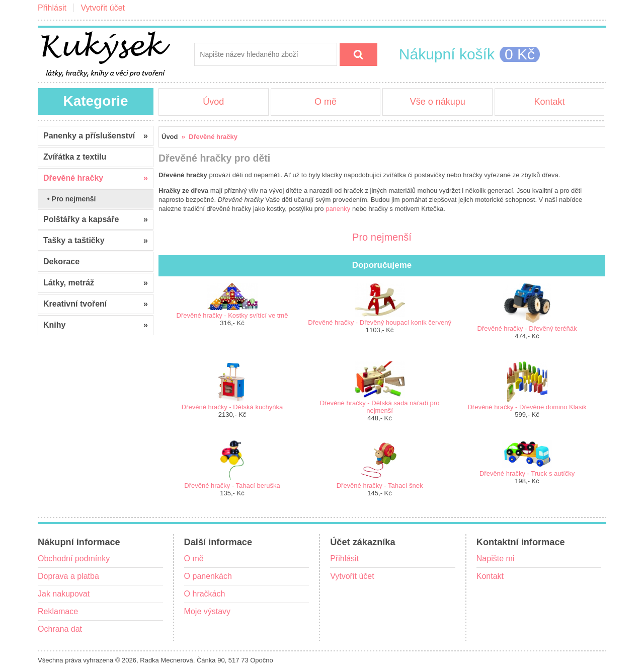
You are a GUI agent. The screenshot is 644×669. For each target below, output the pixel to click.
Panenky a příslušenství (96, 136)
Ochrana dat (60, 629)
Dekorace (61, 262)
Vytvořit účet (103, 8)
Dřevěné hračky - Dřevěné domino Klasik (527, 407)
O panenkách (208, 576)
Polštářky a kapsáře (96, 219)
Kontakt (549, 102)
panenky (338, 209)
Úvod (213, 102)
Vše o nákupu (438, 102)
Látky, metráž (96, 283)
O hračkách (205, 594)
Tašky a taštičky (96, 241)
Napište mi (496, 559)
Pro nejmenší (382, 236)
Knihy (96, 325)
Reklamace (58, 611)
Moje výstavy (207, 611)
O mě (326, 102)
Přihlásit (52, 8)
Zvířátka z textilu (75, 157)
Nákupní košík (447, 54)
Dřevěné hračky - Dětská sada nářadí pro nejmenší (380, 407)
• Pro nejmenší (70, 199)
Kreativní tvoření (96, 304)
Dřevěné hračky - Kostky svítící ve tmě (232, 315)
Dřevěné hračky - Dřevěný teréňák (527, 328)
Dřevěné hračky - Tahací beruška (232, 486)
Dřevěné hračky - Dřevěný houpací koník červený (380, 322)
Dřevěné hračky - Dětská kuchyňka (232, 407)
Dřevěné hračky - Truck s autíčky (527, 473)
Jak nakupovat (64, 594)
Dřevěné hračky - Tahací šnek (380, 486)
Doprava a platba (68, 576)
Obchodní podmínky (74, 559)
